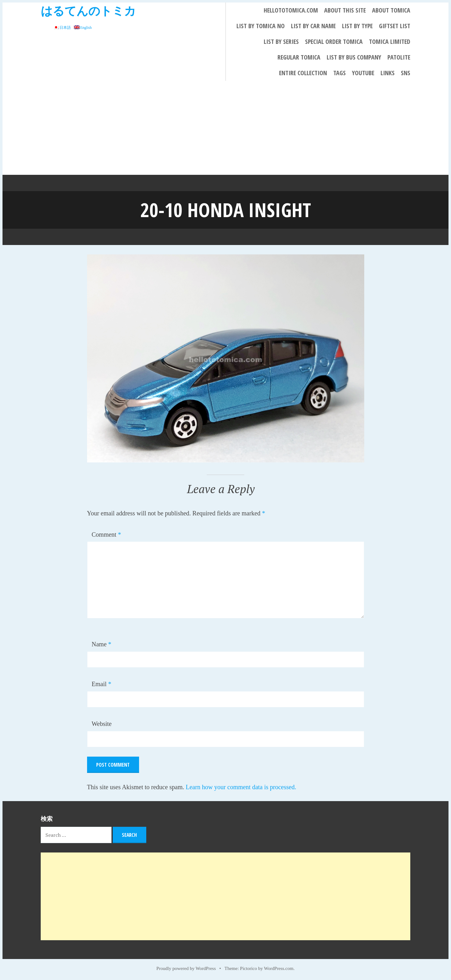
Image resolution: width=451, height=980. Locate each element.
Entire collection (303, 73)
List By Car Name (313, 26)
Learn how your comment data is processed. (241, 787)
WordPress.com (279, 968)
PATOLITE (399, 57)
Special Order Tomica (334, 42)
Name (102, 644)
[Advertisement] (225, 128)
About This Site (345, 10)
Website (102, 723)
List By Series (281, 42)
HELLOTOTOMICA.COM (291, 10)
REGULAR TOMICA (299, 57)
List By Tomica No (261, 26)
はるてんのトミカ (88, 10)
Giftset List (395, 26)
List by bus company (354, 57)
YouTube (363, 73)
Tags (340, 73)
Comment (106, 534)
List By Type (357, 26)
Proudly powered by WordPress (186, 968)
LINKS (388, 73)
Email (102, 684)
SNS (406, 73)
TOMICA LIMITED (390, 42)
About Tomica (391, 10)
